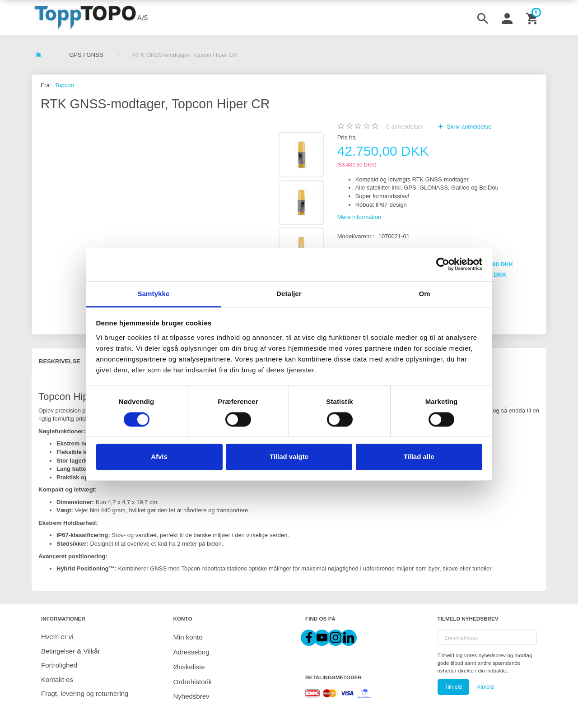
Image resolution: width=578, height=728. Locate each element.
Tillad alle (419, 457)
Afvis (159, 457)
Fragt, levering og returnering (85, 693)
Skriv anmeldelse (468, 127)
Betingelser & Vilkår (71, 651)
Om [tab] (424, 294)
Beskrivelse (60, 361)
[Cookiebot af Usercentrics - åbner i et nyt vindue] (443, 264)
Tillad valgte (289, 457)
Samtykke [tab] (154, 294)
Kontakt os (57, 679)
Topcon (65, 85)
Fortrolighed (59, 665)
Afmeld (485, 687)
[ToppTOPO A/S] (91, 18)
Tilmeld (453, 687)
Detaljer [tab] (289, 294)
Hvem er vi (57, 637)
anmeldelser (405, 127)
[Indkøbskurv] (533, 18)
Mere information (359, 217)
